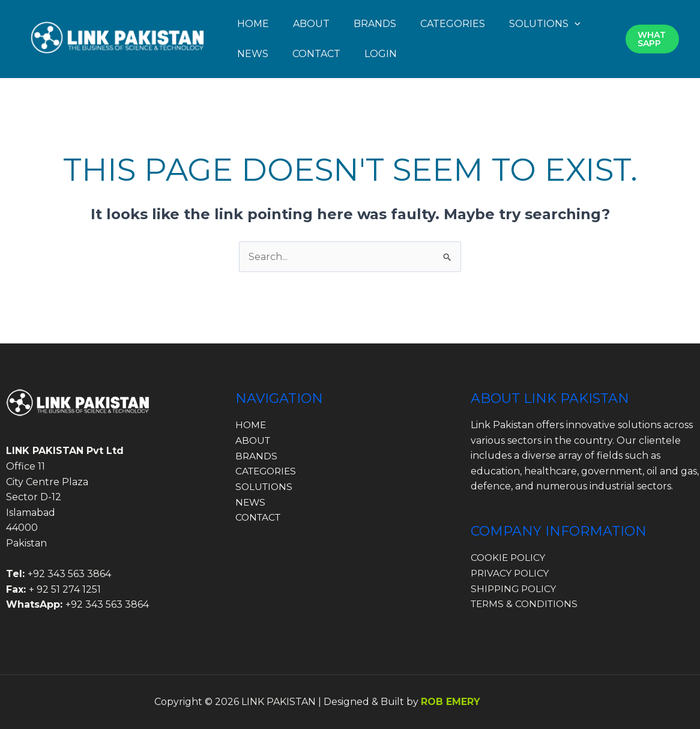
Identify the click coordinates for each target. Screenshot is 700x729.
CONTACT (316, 54)
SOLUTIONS (545, 24)
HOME (253, 24)
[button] (575, 24)
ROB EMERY (451, 702)
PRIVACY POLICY (511, 573)
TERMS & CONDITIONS (527, 604)
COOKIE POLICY (510, 558)
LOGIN (381, 54)
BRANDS (375, 24)
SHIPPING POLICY (515, 589)
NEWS (253, 54)
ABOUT (311, 24)
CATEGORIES (453, 24)
